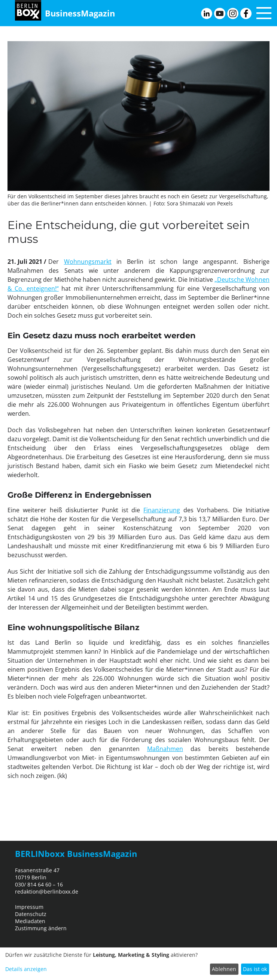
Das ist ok (255, 969)
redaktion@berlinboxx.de (47, 892)
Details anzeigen (26, 969)
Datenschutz (31, 914)
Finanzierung (162, 510)
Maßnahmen (165, 749)
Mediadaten (30, 921)
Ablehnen (224, 969)
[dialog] (138, 964)
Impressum (29, 907)
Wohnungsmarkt (88, 262)
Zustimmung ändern (41, 928)
